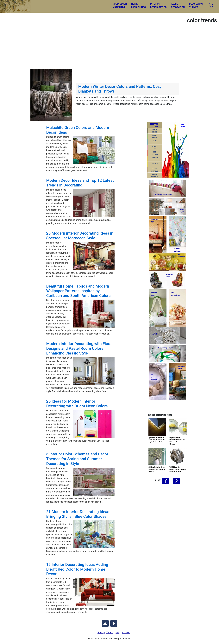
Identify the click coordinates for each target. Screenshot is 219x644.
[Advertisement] (109, 48)
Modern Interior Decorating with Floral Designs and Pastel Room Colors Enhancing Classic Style (79, 348)
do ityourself (154, 377)
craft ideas (155, 334)
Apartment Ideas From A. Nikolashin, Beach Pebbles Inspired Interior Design (157, 440)
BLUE (155, 141)
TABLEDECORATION (178, 6)
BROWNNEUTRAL (155, 170)
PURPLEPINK (155, 148)
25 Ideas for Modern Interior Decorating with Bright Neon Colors (77, 404)
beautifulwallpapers (178, 250)
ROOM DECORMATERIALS (120, 6)
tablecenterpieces (175, 294)
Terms (110, 632)
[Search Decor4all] (211, 5)
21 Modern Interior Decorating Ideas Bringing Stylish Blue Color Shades (78, 514)
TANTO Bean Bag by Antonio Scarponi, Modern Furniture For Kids (178, 469)
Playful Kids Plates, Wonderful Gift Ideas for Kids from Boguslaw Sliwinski (177, 441)
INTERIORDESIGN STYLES (158, 6)
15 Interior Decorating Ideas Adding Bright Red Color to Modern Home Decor (77, 569)
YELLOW (155, 163)
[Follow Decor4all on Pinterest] (176, 481)
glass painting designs (165, 348)
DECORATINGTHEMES (196, 6)
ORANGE (155, 158)
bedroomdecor (154, 294)
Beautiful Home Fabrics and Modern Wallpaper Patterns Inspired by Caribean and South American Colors (78, 291)
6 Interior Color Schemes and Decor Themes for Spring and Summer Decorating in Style (77, 459)
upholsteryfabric (169, 276)
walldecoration (181, 256)
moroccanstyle (155, 221)
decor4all (18, 4)
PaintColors (182, 126)
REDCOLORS (155, 153)
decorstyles (182, 211)
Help (118, 632)
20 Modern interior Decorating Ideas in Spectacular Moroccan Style (80, 236)
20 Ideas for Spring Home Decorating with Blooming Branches (157, 469)
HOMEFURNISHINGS (138, 6)
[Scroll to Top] (105, 623)
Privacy (101, 632)
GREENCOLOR (155, 136)
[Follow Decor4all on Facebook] (166, 481)
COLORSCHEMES (155, 176)
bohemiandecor (181, 367)
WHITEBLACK (155, 131)
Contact (126, 632)
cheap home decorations (164, 194)
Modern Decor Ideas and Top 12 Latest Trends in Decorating (80, 183)
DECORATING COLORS (155, 125)
